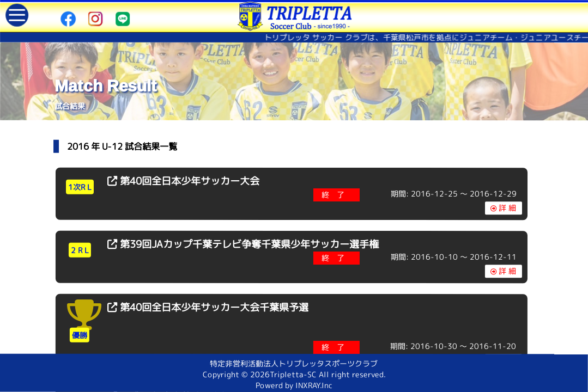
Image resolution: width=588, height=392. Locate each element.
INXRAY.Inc (314, 385)
